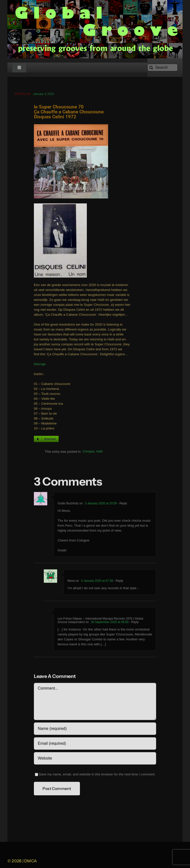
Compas (88, 452)
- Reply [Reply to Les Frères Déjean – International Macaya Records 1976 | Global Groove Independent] (133, 623)
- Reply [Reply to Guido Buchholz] (122, 504)
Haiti (99, 452)
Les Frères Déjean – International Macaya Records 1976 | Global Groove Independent (100, 621)
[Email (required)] (95, 744)
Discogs (40, 365)
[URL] (95, 759)
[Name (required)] (95, 730)
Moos (71, 582)
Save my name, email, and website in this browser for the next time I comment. (97, 775)
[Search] (163, 68)
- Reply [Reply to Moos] (118, 582)
